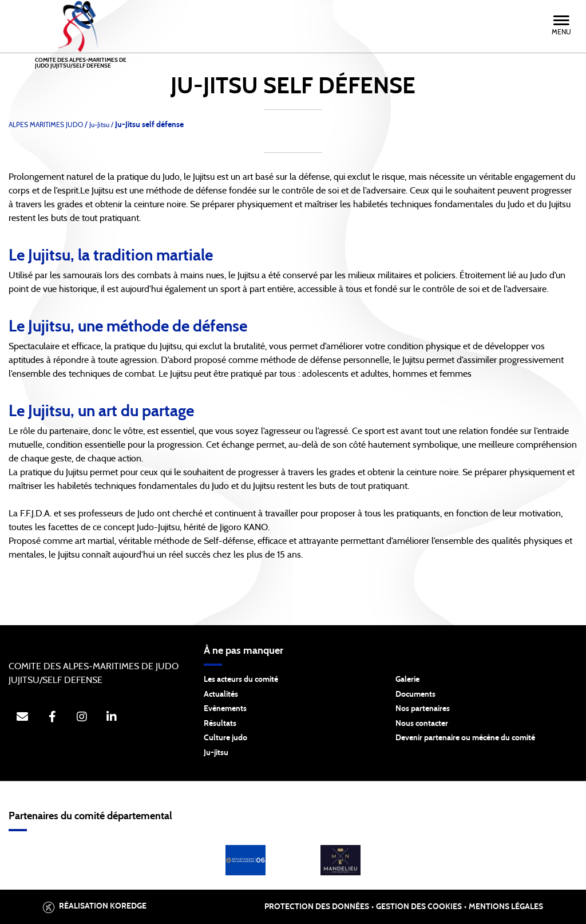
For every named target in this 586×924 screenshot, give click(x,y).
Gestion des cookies (419, 907)
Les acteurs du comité (241, 680)
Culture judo (225, 738)
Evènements (225, 709)
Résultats (220, 724)
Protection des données (317, 907)
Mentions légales (506, 907)
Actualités (221, 694)
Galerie (407, 680)
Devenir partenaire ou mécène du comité (465, 738)
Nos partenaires (423, 709)
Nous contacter (422, 724)
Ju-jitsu (216, 753)
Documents (415, 694)
